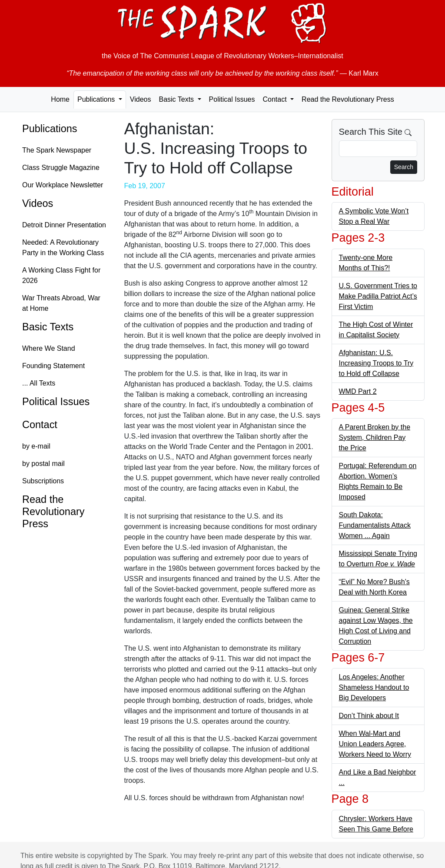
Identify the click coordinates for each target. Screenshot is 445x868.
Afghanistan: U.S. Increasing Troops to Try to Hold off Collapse (376, 363)
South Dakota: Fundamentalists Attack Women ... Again (375, 525)
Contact (40, 425)
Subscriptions (43, 481)
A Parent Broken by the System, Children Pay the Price (375, 437)
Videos (141, 99)
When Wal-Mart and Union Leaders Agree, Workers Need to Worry (375, 744)
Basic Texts (48, 327)
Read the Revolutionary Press (348, 99)
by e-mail (36, 446)
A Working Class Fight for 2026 (61, 275)
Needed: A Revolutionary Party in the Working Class (63, 248)
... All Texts (39, 383)
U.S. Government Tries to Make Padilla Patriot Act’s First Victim (378, 296)
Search (404, 167)
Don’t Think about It (369, 716)
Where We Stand (49, 348)
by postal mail (43, 464)
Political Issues (232, 99)
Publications (50, 129)
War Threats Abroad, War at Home (61, 303)
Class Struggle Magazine (61, 168)
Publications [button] (97, 99)
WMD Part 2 (358, 391)
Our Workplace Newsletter (63, 185)
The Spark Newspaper (57, 150)
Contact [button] (276, 99)
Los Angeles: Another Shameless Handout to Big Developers (374, 687)
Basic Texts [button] (177, 99)
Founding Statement (53, 366)
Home (60, 99)
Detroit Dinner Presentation (64, 225)
